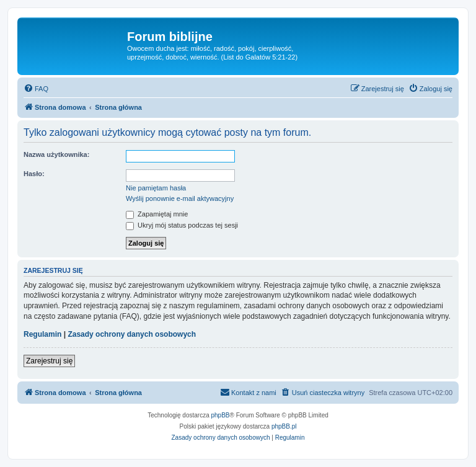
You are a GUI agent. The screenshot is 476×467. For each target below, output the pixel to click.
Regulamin (42, 334)
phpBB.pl (284, 426)
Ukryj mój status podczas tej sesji (182, 225)
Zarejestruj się (49, 361)
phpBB (221, 415)
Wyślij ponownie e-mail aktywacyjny (180, 198)
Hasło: (34, 174)
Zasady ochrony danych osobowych (132, 334)
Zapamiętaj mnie (157, 214)
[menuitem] (36, 89)
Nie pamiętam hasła (156, 188)
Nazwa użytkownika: (56, 154)
